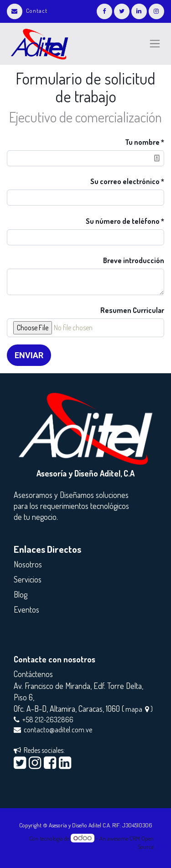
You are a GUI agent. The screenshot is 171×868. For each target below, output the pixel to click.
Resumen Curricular (132, 310)
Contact (27, 11)
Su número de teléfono (123, 221)
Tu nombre (142, 142)
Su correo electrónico (125, 181)
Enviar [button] (29, 355)
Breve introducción (134, 260)
